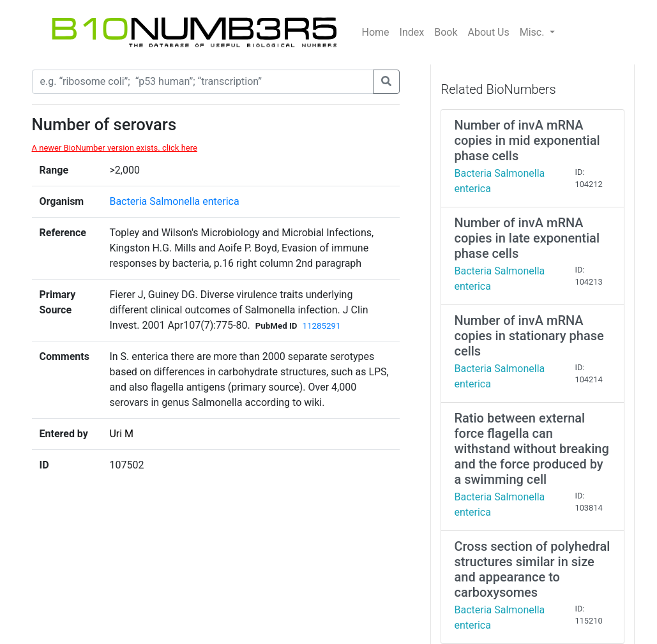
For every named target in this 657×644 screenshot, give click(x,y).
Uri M (121, 434)
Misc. (533, 32)
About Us (489, 32)
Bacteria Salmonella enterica (174, 201)
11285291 (322, 326)
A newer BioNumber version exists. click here (115, 148)
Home (376, 32)
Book (446, 32)
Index (412, 32)
